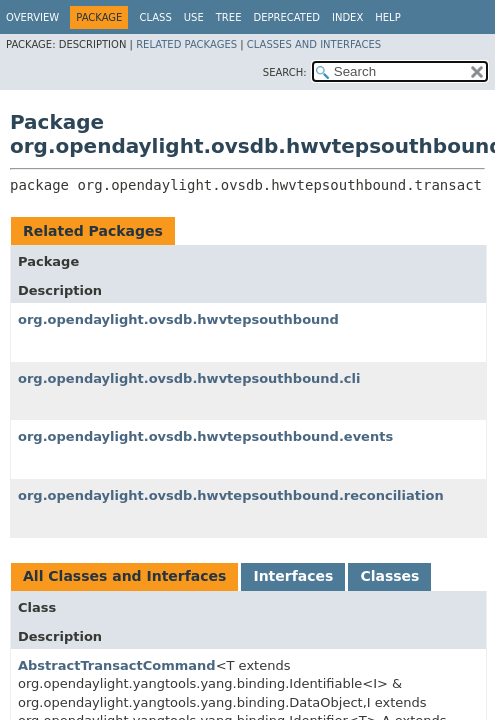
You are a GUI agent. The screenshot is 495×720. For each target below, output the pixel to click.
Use (194, 17)
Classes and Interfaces (314, 44)
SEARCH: (285, 72)
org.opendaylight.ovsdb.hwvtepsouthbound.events (205, 436)
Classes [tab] (389, 576)
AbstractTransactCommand (117, 665)
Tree (229, 17)
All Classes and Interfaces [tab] (124, 576)
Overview (32, 17)
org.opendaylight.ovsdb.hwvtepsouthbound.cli (189, 378)
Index (347, 17)
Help (387, 17)
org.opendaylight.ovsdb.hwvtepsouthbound (178, 319)
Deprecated (286, 17)
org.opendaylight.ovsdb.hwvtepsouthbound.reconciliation (231, 495)
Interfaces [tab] (293, 576)
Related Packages (186, 44)
